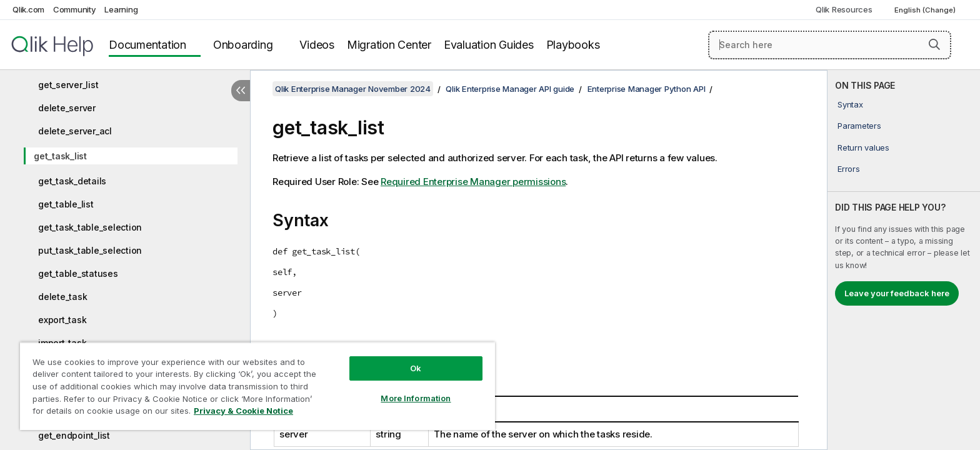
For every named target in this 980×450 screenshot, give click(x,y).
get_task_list (60, 156)
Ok (416, 368)
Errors (849, 169)
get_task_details (72, 181)
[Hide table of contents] (241, 91)
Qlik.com (28, 9)
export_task (62, 320)
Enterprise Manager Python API (647, 89)
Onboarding (243, 45)
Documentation (147, 45)
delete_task (62, 297)
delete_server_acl (75, 131)
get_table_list (66, 204)
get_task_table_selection (90, 227)
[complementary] (904, 260)
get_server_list (68, 85)
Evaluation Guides (489, 45)
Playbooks (573, 45)
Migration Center (389, 45)
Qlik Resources (844, 9)
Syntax (850, 104)
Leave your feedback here (897, 293)
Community (75, 9)
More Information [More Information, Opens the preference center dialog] (416, 398)
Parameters (859, 126)
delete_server (67, 108)
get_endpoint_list (74, 435)
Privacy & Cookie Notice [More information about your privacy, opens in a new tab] (243, 411)
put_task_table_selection (90, 250)
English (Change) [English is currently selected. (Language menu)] (926, 10)
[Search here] (830, 45)
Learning (121, 9)
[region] (257, 386)
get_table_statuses (78, 273)
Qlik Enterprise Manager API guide (510, 89)
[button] (934, 44)
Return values (863, 147)
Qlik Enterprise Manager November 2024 (353, 89)
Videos (317, 45)
